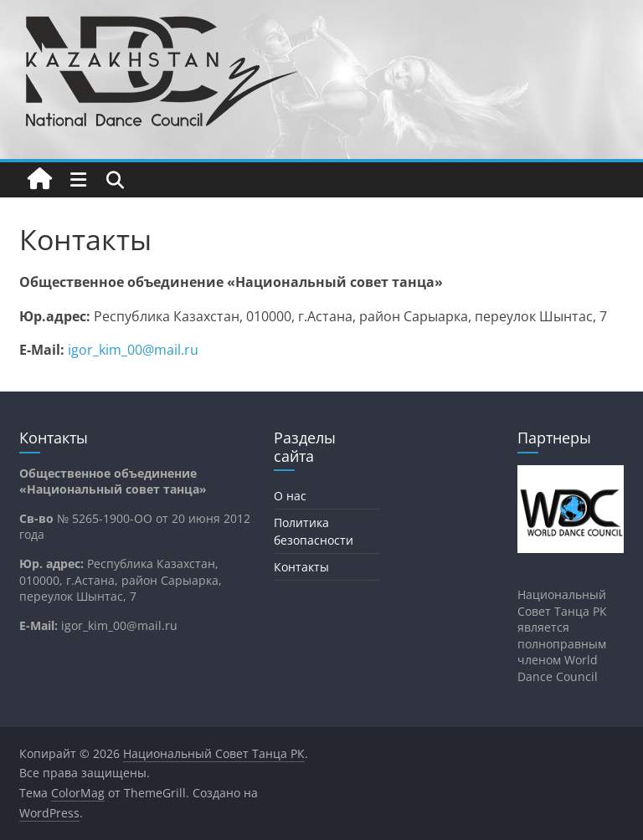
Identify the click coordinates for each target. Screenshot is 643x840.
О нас (290, 496)
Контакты (301, 567)
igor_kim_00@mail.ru (133, 350)
